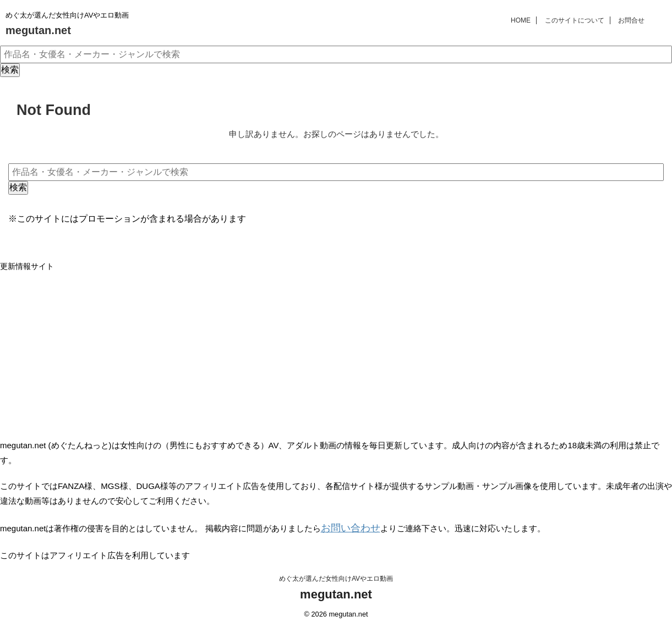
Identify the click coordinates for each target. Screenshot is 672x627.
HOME (521, 20)
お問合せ (631, 20)
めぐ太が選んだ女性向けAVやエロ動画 (336, 576)
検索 (10, 70)
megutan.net (38, 30)
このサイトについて (575, 20)
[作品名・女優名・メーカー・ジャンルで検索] (336, 54)
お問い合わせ (346, 527)
